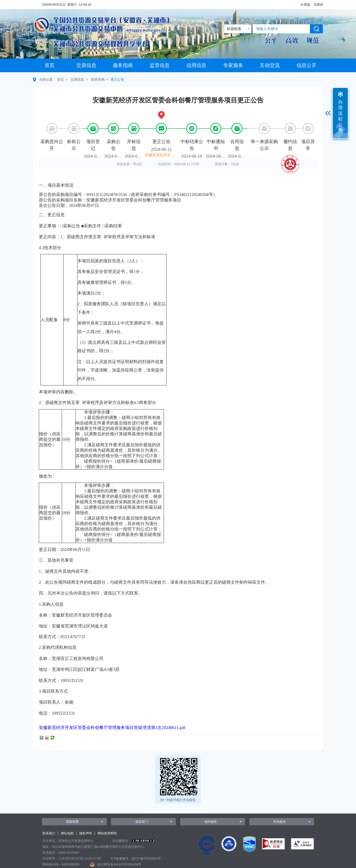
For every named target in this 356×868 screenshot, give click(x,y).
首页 (49, 65)
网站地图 (67, 833)
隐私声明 (86, 833)
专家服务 (233, 65)
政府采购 (98, 79)
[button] (305, 5)
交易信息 (86, 65)
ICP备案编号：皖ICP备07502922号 (136, 858)
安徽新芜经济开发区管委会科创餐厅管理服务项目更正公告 (162, 155)
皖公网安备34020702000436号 (120, 864)
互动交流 (270, 65)
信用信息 (196, 65)
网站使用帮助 (107, 833)
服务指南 (123, 65)
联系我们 (49, 833)
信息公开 (307, 65)
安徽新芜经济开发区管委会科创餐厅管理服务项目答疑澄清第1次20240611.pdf (112, 728)
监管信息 (160, 65)
